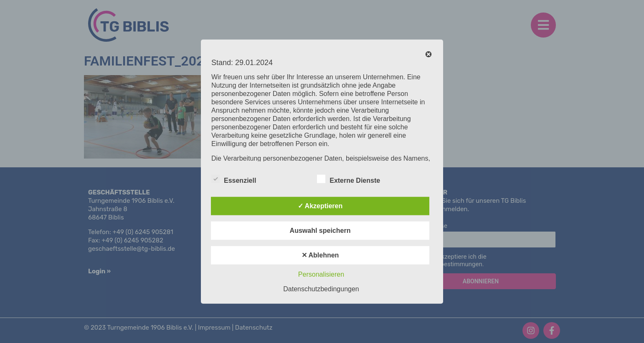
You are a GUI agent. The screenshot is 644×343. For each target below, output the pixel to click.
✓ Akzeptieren (320, 206)
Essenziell (234, 179)
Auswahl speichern (320, 230)
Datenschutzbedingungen (321, 289)
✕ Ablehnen (320, 255)
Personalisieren (321, 274)
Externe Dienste (349, 179)
